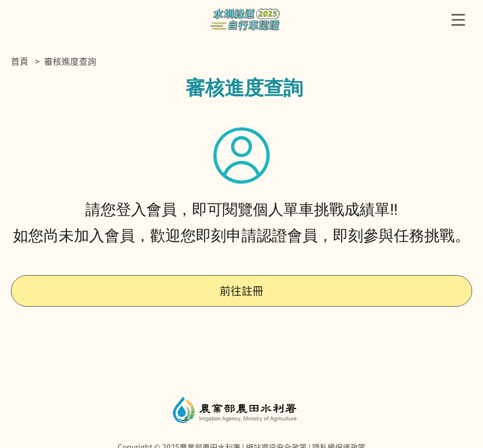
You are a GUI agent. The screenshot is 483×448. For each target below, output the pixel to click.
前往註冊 (242, 291)
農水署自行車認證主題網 (245, 20)
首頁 (20, 61)
